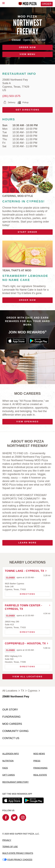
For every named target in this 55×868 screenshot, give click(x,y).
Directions (20, 593)
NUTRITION (8, 761)
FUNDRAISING (11, 717)
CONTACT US (11, 738)
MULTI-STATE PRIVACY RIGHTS (18, 853)
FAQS (5, 768)
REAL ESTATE (40, 775)
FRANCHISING (40, 768)
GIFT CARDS (9, 775)
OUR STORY (10, 710)
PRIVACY (7, 840)
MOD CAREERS (12, 724)
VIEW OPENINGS (27, 422)
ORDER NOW (28, 47)
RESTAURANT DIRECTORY (15, 782)
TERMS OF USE (10, 847)
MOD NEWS (39, 754)
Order (47, 4)
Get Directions (21, 109)
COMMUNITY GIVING (15, 731)
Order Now (28, 300)
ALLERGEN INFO (11, 754)
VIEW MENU (28, 54)
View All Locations (27, 677)
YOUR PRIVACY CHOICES (17, 860)
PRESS (37, 761)
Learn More (27, 543)
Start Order (27, 232)
